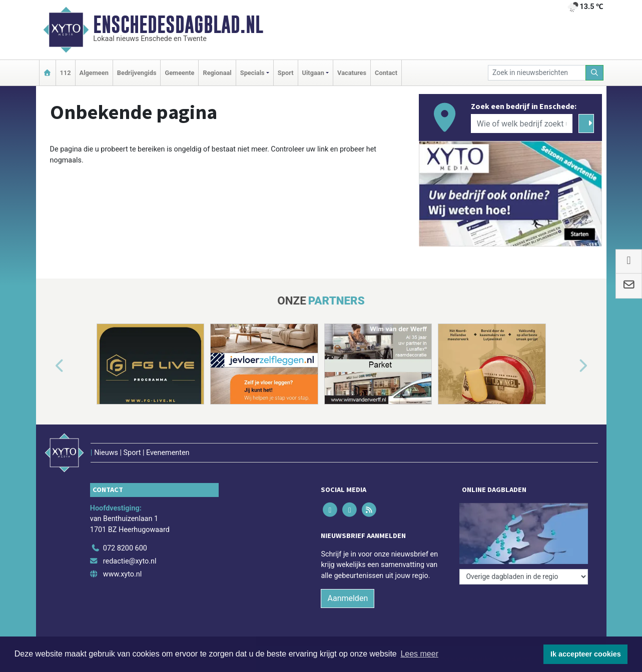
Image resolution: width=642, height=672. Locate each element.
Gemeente (179, 73)
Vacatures (352, 73)
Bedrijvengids (137, 73)
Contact (386, 73)
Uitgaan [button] (313, 73)
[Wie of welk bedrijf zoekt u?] (522, 123)
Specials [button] (252, 73)
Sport (286, 73)
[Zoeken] (594, 73)
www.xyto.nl (122, 574)
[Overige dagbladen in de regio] (524, 577)
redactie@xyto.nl (130, 561)
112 (66, 73)
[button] (48, 366)
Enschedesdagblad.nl (178, 24)
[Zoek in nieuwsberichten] (537, 73)
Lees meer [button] (419, 654)
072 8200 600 (125, 548)
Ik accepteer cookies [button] (586, 654)
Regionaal (217, 73)
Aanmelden (348, 598)
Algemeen (94, 73)
